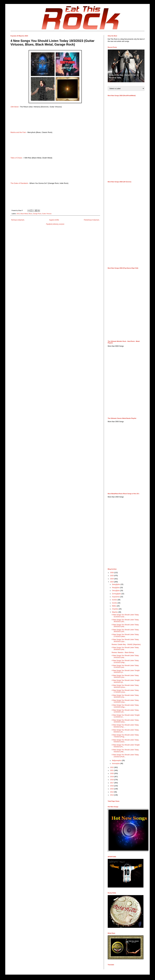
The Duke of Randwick (19, 183)
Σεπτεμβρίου (117, 594)
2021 (112, 770)
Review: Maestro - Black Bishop (123, 653)
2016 (112, 786)
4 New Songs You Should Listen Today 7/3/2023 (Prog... (125, 736)
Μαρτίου (115, 612)
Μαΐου (114, 606)
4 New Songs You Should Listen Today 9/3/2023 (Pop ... (125, 726)
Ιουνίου (115, 603)
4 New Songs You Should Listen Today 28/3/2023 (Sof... (125, 631)
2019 (112, 777)
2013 (112, 795)
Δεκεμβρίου (116, 584)
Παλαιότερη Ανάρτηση (91, 220)
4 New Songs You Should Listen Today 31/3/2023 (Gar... (125, 616)
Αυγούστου (116, 597)
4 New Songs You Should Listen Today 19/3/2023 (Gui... (125, 676)
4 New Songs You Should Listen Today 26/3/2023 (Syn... (125, 640)
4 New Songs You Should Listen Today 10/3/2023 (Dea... (125, 721)
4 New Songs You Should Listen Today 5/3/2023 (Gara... (125, 741)
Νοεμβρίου (116, 588)
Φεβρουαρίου (117, 760)
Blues (30, 214)
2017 (112, 783)
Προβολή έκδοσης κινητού (55, 224)
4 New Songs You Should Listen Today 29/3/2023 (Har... (125, 626)
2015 (112, 789)
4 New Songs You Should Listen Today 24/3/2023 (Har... (125, 656)
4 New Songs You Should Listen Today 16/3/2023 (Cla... (125, 696)
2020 (112, 773)
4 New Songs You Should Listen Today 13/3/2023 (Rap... (125, 706)
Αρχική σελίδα (54, 220)
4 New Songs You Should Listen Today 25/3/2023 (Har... (125, 648)
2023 (18, 214)
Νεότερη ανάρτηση (18, 220)
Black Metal (24, 214)
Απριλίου (115, 609)
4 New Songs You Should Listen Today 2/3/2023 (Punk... (125, 756)
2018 (112, 780)
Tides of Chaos (16, 158)
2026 (112, 573)
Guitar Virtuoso (47, 214)
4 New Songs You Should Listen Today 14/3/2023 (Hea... (125, 701)
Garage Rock (37, 214)
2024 (112, 579)
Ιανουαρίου (116, 764)
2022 (112, 767)
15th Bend (14, 107)
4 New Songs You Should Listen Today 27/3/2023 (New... (125, 635)
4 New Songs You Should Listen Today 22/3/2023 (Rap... (125, 661)
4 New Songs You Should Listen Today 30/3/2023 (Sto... (125, 621)
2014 (112, 792)
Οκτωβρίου (116, 591)
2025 (112, 576)
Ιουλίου (115, 600)
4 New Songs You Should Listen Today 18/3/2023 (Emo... (125, 686)
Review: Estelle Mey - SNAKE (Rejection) (126, 644)
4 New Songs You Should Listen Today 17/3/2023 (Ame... (125, 691)
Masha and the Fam (18, 132)
